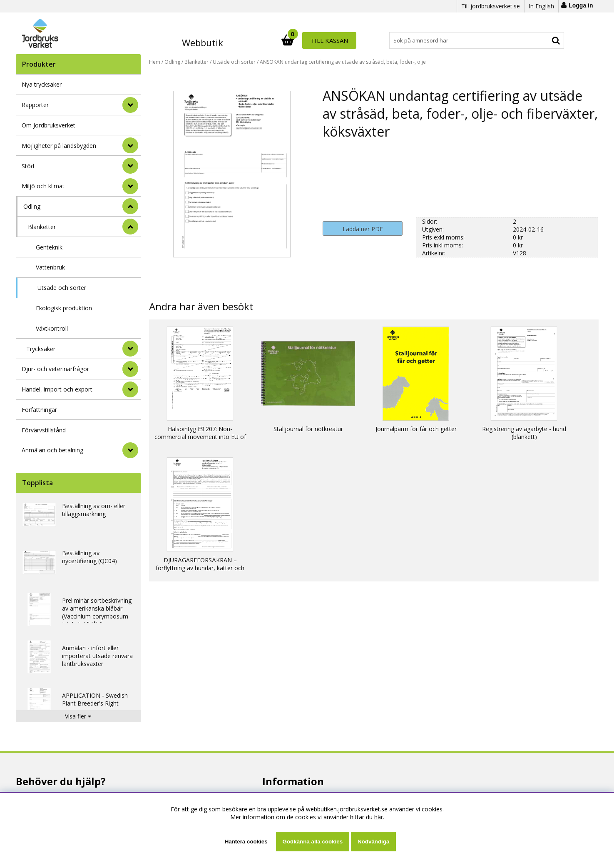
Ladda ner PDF (363, 229)
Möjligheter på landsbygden (59, 146)
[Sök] (344, 40)
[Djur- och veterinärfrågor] (130, 369)
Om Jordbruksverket (48, 125)
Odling (32, 206)
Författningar (39, 410)
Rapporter (35, 105)
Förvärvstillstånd (44, 430)
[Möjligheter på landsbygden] (130, 145)
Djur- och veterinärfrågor (55, 369)
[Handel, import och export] (130, 389)
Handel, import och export (57, 389)
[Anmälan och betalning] (130, 450)
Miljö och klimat (43, 186)
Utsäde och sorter (62, 288)
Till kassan (537, 40)
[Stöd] (130, 166)
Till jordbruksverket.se (491, 6)
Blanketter (42, 227)
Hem (155, 62)
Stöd (28, 166)
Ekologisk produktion (64, 308)
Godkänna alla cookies (313, 842)
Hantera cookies (246, 842)
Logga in (581, 5)
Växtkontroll (52, 328)
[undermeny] (130, 227)
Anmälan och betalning (52, 450)
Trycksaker (41, 349)
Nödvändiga (373, 842)
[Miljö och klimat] (130, 186)
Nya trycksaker (42, 84)
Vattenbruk (50, 267)
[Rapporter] (130, 105)
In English (541, 6)
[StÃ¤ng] (130, 206)
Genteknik (49, 247)
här (379, 817)
